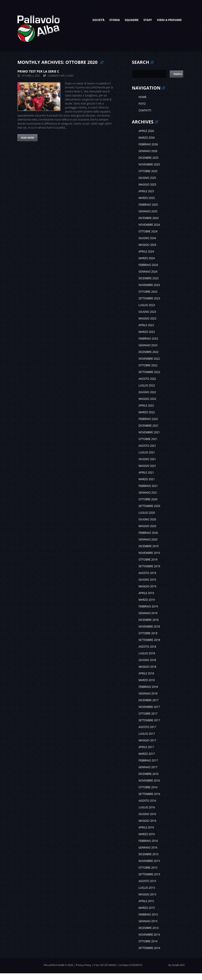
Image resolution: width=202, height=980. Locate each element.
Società (98, 20)
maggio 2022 (147, 399)
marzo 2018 (147, 680)
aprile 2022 (146, 406)
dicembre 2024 (148, 218)
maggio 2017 (147, 740)
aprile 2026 (146, 131)
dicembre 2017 (148, 700)
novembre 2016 (149, 781)
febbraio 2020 (148, 533)
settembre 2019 (149, 566)
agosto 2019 (147, 573)
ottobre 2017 (148, 714)
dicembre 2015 (148, 854)
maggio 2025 (147, 185)
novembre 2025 (149, 164)
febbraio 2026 (148, 144)
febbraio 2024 (148, 265)
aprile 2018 (146, 673)
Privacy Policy (83, 965)
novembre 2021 (149, 432)
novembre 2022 (149, 359)
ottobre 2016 (148, 787)
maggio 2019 (147, 586)
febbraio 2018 (148, 687)
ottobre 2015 (148, 868)
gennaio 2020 (148, 539)
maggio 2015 (147, 894)
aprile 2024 (146, 251)
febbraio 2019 (148, 606)
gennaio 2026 (148, 151)
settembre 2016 (149, 794)
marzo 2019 (147, 600)
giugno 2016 (147, 814)
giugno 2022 (147, 392)
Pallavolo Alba (54, 965)
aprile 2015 (146, 901)
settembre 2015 (149, 874)
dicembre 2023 (148, 278)
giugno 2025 (147, 178)
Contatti (145, 110)
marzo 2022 (147, 412)
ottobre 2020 (148, 499)
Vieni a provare (169, 20)
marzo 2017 (147, 754)
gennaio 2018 (148, 693)
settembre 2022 (149, 372)
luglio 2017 (147, 734)
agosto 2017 (147, 727)
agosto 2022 (147, 379)
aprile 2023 (146, 325)
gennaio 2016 (148, 848)
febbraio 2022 (148, 419)
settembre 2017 (149, 720)
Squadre (132, 20)
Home (143, 97)
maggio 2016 (147, 821)
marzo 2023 (147, 332)
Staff (148, 20)
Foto (142, 104)
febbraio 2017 (148, 760)
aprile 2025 (146, 191)
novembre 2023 (149, 285)
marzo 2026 (147, 138)
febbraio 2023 (148, 339)
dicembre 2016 (148, 774)
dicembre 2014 (148, 928)
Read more (28, 138)
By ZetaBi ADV (177, 965)
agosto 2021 (147, 446)
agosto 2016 (147, 801)
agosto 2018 (147, 647)
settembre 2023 (149, 298)
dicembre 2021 (148, 426)
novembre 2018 (149, 627)
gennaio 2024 (148, 272)
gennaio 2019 (148, 613)
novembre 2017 (149, 707)
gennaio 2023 (148, 345)
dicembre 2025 (148, 158)
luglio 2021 (147, 452)
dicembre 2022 (148, 352)
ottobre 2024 (148, 231)
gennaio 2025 (148, 211)
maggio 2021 (147, 466)
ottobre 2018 (148, 633)
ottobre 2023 (148, 292)
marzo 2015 (147, 908)
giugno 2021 (147, 459)
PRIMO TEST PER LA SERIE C (38, 71)
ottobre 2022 (148, 365)
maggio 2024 (147, 245)
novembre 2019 (149, 553)
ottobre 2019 (148, 560)
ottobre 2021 (148, 439)
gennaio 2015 (148, 921)
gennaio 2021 (148, 493)
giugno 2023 (147, 312)
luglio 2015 (147, 888)
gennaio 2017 (148, 767)
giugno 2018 (147, 660)
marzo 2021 (147, 479)
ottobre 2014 (148, 941)
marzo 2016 (147, 834)
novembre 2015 (149, 861)
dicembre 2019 (148, 546)
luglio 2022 (147, 385)
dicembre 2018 (148, 620)
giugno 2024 (147, 238)
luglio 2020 (147, 513)
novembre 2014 (149, 935)
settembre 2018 (149, 640)
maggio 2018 (147, 667)
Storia (115, 20)
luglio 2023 (147, 305)
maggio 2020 (147, 526)
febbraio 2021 (148, 486)
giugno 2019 (147, 580)
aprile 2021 (146, 472)
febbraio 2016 (148, 841)
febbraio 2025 (148, 205)
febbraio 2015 (148, 914)
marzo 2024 (147, 258)
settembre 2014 (149, 948)
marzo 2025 (147, 198)
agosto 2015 (147, 881)
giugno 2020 (147, 519)
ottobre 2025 (148, 171)
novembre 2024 (149, 225)
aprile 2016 (146, 827)
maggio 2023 (147, 318)
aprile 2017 (146, 747)
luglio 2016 (147, 807)
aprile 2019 (146, 593)
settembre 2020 (149, 506)
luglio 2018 (147, 653)
